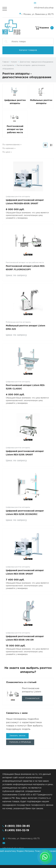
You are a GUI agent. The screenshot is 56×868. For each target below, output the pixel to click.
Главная (5, 62)
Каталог (14, 62)
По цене (6, 152)
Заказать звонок (17, 736)
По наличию (8, 148)
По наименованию (11, 145)
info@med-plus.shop (44, 8)
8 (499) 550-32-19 (17, 830)
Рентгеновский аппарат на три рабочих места (15, 129)
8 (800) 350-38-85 (17, 826)
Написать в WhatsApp (20, 742)
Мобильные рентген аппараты (41, 102)
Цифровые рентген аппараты (15, 102)
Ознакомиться (32, 698)
